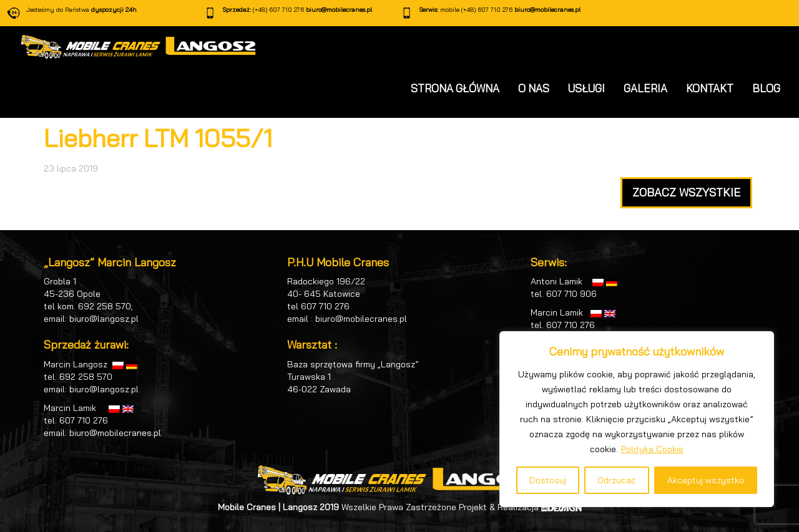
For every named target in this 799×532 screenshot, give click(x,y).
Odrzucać (617, 480)
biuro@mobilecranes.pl (339, 10)
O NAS (534, 88)
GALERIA (645, 88)
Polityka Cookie (652, 449)
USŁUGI (586, 88)
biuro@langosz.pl (104, 319)
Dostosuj (548, 480)
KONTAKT (710, 88)
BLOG (766, 88)
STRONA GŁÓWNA (455, 88)
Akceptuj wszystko (706, 480)
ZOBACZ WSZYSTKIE (686, 192)
